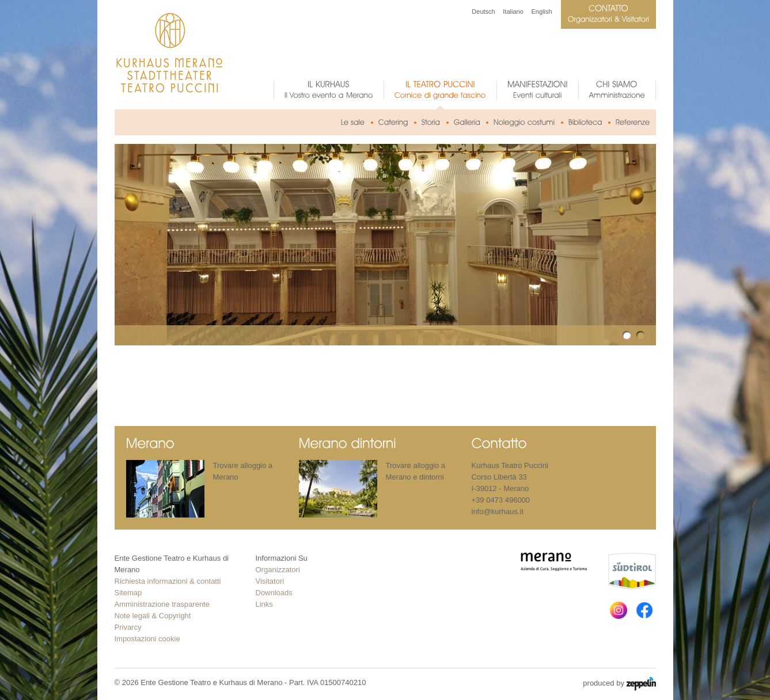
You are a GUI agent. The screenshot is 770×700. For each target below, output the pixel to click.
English (541, 12)
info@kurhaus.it (498, 511)
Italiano (513, 12)
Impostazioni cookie (147, 639)
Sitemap (128, 593)
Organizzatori (278, 570)
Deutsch (483, 12)
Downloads (274, 593)
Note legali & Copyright (153, 616)
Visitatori (270, 581)
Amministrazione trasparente (162, 604)
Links (264, 604)
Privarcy (128, 627)
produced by (619, 684)
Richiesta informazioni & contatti (168, 581)
